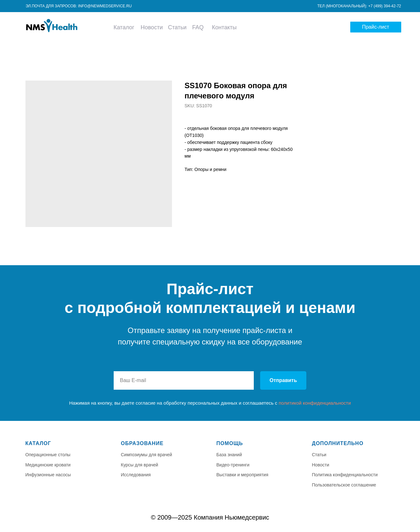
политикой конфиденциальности (315, 403)
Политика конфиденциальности (345, 475)
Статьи (177, 27)
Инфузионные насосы (48, 475)
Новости (152, 27)
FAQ (198, 27)
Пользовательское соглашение (344, 485)
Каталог (124, 27)
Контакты (224, 27)
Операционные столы (48, 455)
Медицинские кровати (48, 465)
